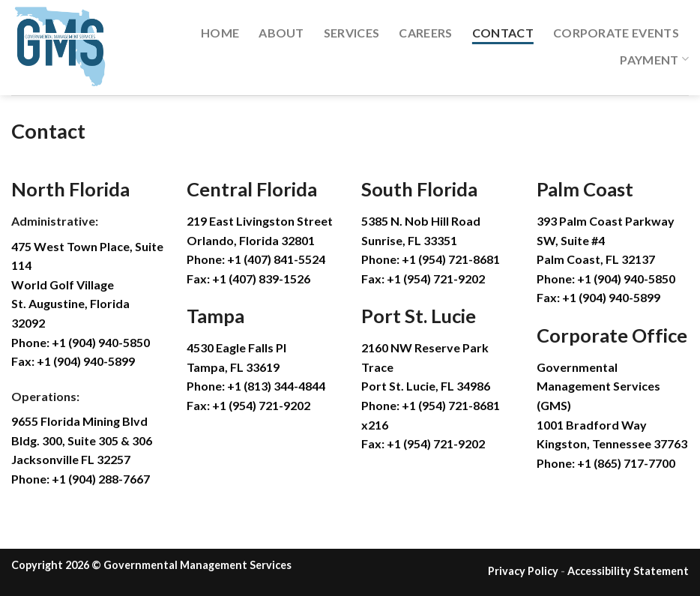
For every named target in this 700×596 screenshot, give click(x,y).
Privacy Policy (523, 571)
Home (220, 33)
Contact (503, 33)
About (281, 33)
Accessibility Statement (628, 571)
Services (352, 33)
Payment (654, 59)
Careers (425, 33)
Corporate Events (616, 33)
